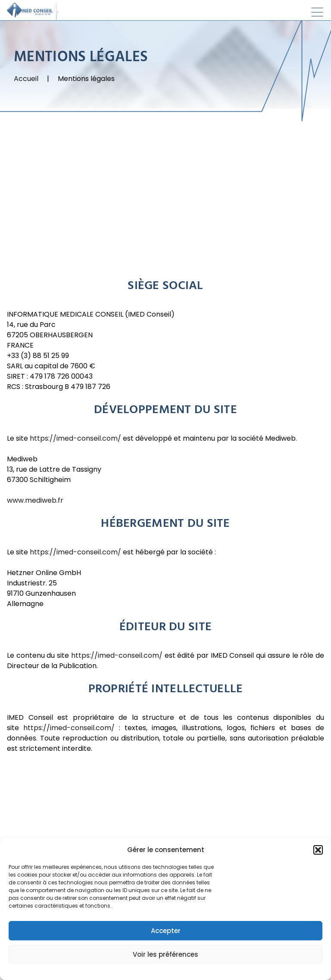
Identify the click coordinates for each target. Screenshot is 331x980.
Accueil (26, 79)
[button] (318, 850)
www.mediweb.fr (36, 501)
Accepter (166, 931)
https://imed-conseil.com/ (75, 439)
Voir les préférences (165, 954)
